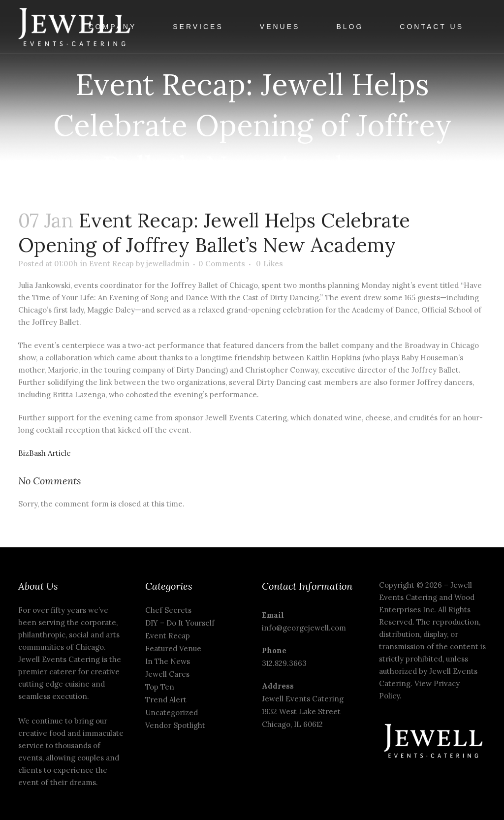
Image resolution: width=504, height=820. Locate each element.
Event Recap (111, 264)
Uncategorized (172, 712)
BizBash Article (45, 453)
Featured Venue (173, 648)
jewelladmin (168, 264)
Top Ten (160, 687)
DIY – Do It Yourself (180, 623)
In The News (168, 661)
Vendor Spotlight (175, 725)
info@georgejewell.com (304, 628)
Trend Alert (166, 700)
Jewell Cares (167, 674)
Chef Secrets (168, 610)
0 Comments (222, 264)
